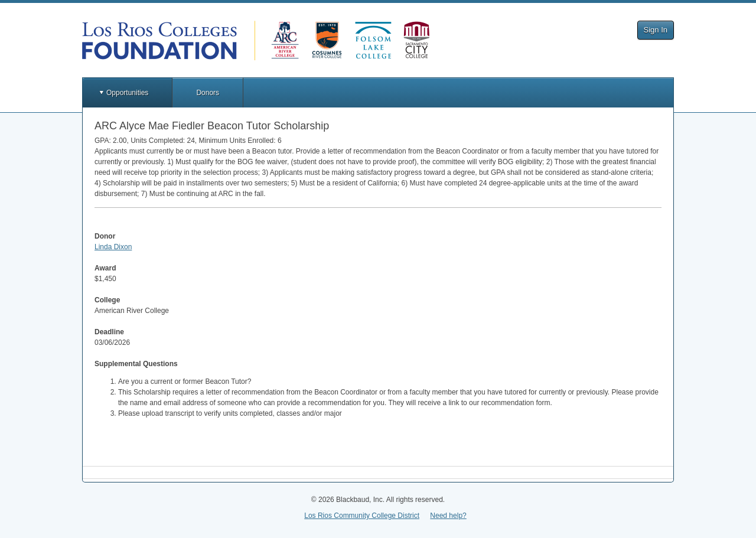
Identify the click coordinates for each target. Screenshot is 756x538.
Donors (208, 93)
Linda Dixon (113, 247)
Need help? (448, 516)
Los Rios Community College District (362, 516)
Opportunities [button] (127, 93)
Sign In (656, 30)
